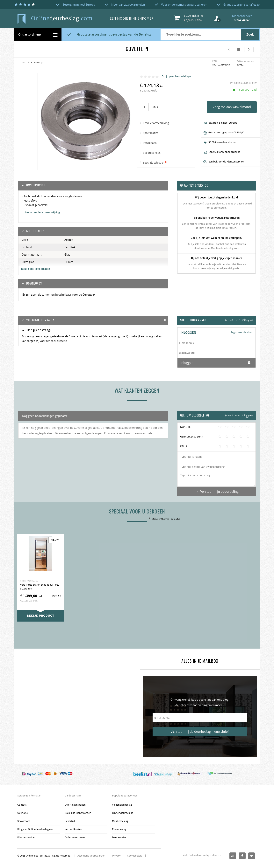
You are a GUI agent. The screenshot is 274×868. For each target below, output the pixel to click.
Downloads (150, 143)
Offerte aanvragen (75, 805)
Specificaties (151, 133)
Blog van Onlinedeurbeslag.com (36, 829)
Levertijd (70, 821)
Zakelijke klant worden (78, 813)
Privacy (116, 856)
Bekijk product (41, 616)
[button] (93, 320)
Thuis (22, 63)
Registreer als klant (242, 332)
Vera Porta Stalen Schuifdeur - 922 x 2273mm (40, 587)
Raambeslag (119, 829)
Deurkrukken (120, 837)
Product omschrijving (156, 123)
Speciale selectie (153, 163)
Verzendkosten (73, 829)
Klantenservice (26, 837)
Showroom (24, 821)
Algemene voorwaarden (92, 856)
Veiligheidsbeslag (122, 805)
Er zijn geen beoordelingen (177, 76)
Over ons (22, 813)
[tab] (93, 320)
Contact (22, 805)
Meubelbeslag (120, 821)
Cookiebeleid (135, 856)
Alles (239, 50)
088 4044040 (242, 20)
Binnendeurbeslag (123, 813)
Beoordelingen (152, 153)
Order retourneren (76, 837)
